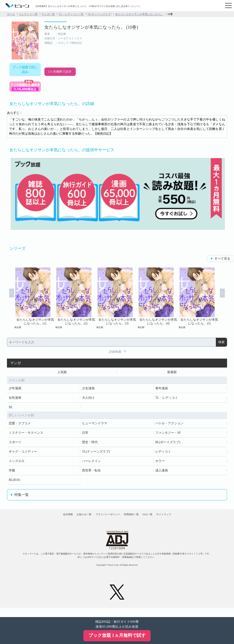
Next (228, 298)
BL (11, 409)
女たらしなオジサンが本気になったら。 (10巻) (91, 27)
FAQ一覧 (161, 520)
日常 (85, 435)
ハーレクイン (91, 463)
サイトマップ (186, 520)
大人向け (88, 400)
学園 (12, 472)
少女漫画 (88, 390)
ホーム (11, 14)
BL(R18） (15, 482)
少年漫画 (15, 390)
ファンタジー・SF (168, 435)
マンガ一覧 (48, 14)
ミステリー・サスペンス (26, 435)
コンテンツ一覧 (28, 14)
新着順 (172, 373)
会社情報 (45, 520)
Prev (6, 298)
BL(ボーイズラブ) (168, 444)
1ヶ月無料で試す (60, 72)
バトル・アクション (169, 425)
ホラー (160, 463)
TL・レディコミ (167, 400)
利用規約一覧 (136, 520)
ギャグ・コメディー (23, 453)
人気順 (62, 373)
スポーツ (15, 444)
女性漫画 (15, 400)
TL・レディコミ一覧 (71, 14)
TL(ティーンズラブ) (99, 14)
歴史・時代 (90, 444)
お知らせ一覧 (70, 520)
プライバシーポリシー (103, 520)
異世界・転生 (91, 472)
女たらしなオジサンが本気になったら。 (139, 14)
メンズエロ (17, 463)
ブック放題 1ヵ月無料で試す (117, 635)
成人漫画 (162, 472)
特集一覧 (22, 496)
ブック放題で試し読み (25, 70)
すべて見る (222, 259)
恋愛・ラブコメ (20, 425)
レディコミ (163, 453)
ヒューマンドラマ (95, 425)
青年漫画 (162, 390)
